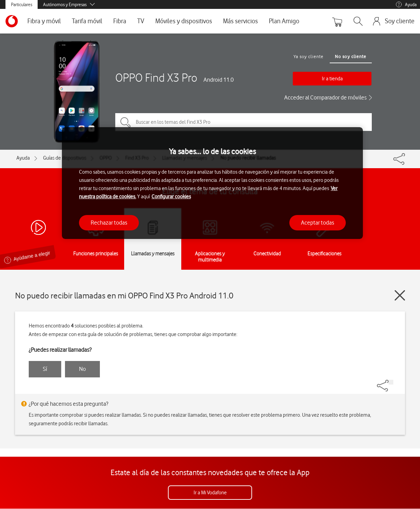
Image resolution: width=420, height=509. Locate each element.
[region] (212, 183)
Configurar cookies (171, 197)
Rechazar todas (109, 223)
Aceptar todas (318, 223)
